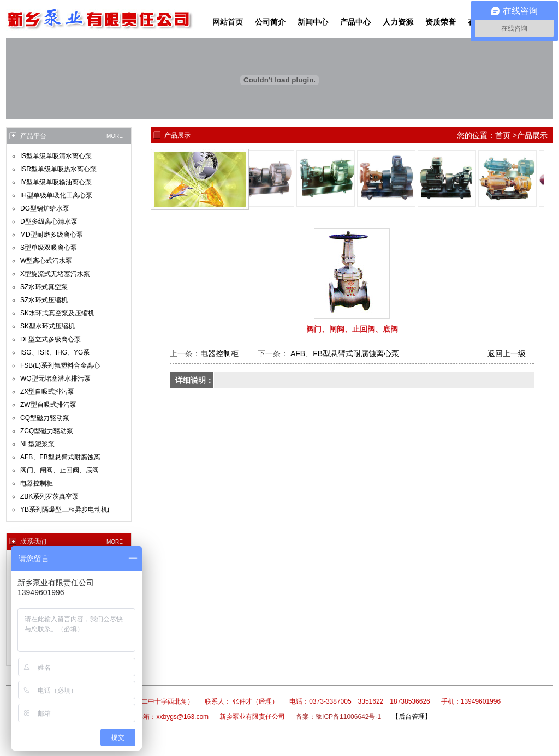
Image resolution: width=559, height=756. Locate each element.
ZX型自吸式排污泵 (47, 392)
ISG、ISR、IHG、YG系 (55, 352)
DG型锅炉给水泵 (45, 208)
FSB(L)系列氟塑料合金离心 (60, 365)
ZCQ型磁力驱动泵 (47, 431)
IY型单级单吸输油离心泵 (56, 182)
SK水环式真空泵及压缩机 (57, 313)
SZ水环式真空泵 (44, 287)
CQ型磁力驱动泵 (45, 418)
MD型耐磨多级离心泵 (52, 235)
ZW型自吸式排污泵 (48, 405)
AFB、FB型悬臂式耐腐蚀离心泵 (344, 353)
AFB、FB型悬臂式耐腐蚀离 (60, 457)
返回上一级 (507, 353)
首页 (503, 135)
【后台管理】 (412, 717)
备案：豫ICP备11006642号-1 (338, 717)
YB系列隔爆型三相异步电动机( (65, 509)
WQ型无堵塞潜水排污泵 (55, 379)
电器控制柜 (37, 483)
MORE (115, 136)
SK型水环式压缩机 (47, 326)
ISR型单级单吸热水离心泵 (58, 169)
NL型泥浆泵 (37, 444)
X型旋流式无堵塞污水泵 (55, 274)
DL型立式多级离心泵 (50, 339)
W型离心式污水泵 (46, 261)
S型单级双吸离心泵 (49, 248)
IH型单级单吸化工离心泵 (56, 195)
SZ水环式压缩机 (44, 300)
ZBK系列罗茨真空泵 (49, 496)
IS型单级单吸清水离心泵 (56, 156)
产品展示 (532, 135)
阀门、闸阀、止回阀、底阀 (60, 470)
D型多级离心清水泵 (49, 221)
